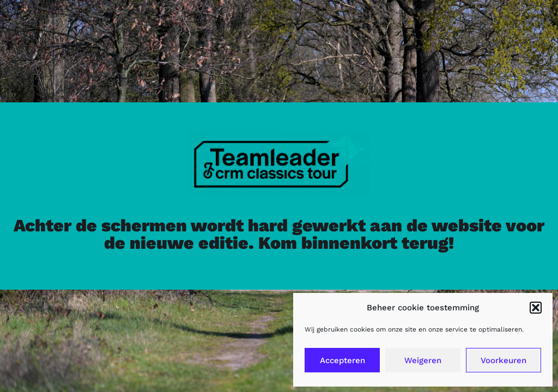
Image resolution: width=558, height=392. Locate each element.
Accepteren (342, 360)
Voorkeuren (504, 360)
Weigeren (423, 360)
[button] (536, 308)
